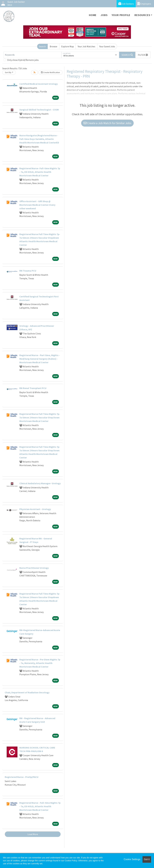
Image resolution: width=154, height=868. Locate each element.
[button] (143, 55)
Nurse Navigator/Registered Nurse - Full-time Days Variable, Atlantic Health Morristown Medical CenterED (39, 139)
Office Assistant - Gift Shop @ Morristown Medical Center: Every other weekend (37, 205)
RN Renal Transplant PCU (33, 388)
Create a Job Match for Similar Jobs (107, 123)
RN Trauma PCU (28, 271)
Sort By (8, 72)
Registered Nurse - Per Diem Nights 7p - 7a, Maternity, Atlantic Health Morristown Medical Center (40, 663)
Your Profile (121, 15)
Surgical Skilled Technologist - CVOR (39, 110)
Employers (144, 4)
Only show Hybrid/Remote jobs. (23, 60)
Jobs (104, 15)
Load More (33, 834)
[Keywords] (32, 55)
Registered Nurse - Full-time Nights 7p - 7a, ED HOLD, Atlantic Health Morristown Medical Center (40, 806)
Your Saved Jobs (107, 46)
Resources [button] (142, 15)
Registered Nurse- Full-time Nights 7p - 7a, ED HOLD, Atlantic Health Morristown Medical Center (40, 172)
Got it (147, 859)
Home (93, 15)
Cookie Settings (132, 859)
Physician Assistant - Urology (35, 509)
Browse (53, 46)
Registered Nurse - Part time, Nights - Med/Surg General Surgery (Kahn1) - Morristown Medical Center (40, 359)
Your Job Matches (86, 46)
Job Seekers (126, 4)
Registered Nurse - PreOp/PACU (22, 777)
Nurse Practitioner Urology (34, 568)
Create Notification (50, 72)
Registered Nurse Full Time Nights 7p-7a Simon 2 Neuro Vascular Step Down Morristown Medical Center (40, 417)
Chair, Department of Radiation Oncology (27, 692)
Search (42, 46)
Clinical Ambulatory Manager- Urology (40, 483)
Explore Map (68, 46)
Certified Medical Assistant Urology (39, 84)
